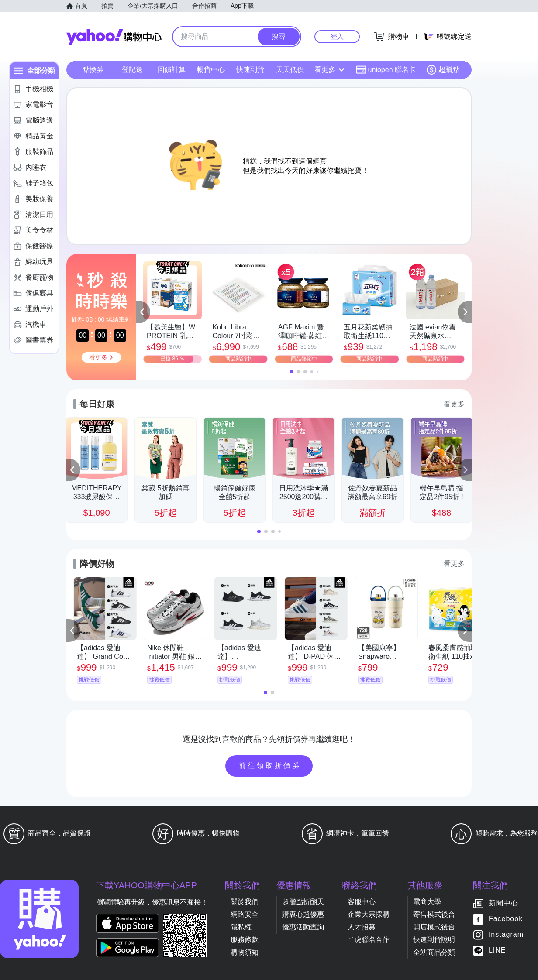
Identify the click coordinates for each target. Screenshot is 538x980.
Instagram (506, 935)
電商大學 (427, 902)
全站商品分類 (434, 952)
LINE (497, 951)
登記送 (132, 70)
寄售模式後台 (434, 914)
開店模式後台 (434, 927)
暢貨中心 (211, 70)
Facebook (506, 919)
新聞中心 (504, 903)
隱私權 (241, 927)
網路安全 (245, 914)
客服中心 (362, 902)
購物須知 (245, 952)
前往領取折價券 (270, 766)
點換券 (93, 70)
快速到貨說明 (434, 940)
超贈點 (443, 70)
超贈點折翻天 (303, 902)
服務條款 (245, 940)
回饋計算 (172, 70)
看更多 (329, 70)
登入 (337, 36)
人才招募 (362, 927)
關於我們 (245, 902)
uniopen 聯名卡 (386, 70)
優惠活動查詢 (303, 927)
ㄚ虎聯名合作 (369, 940)
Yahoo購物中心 (114, 37)
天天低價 (290, 70)
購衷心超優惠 (303, 914)
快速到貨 (250, 70)
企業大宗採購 (369, 914)
